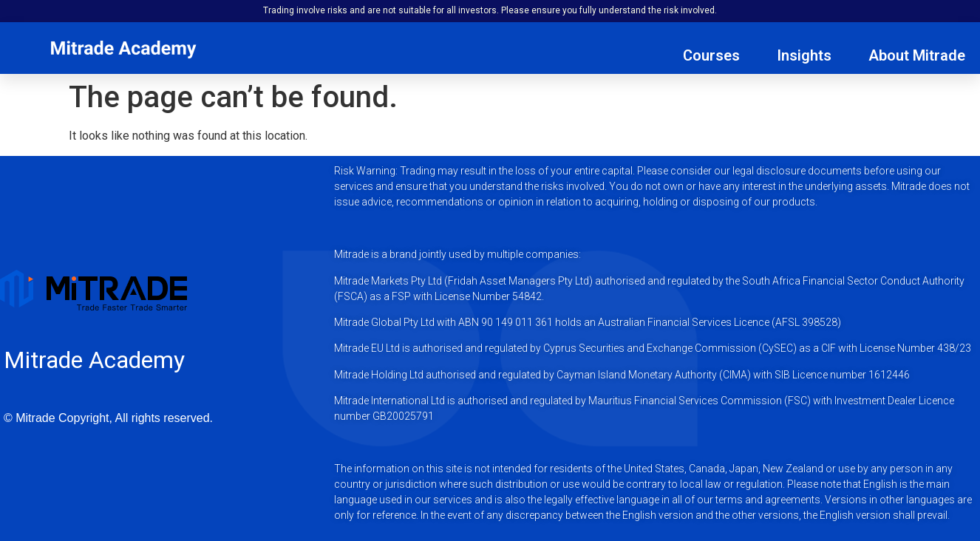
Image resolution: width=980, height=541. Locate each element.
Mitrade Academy (94, 360)
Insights (804, 55)
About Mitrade (917, 55)
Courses (711, 55)
